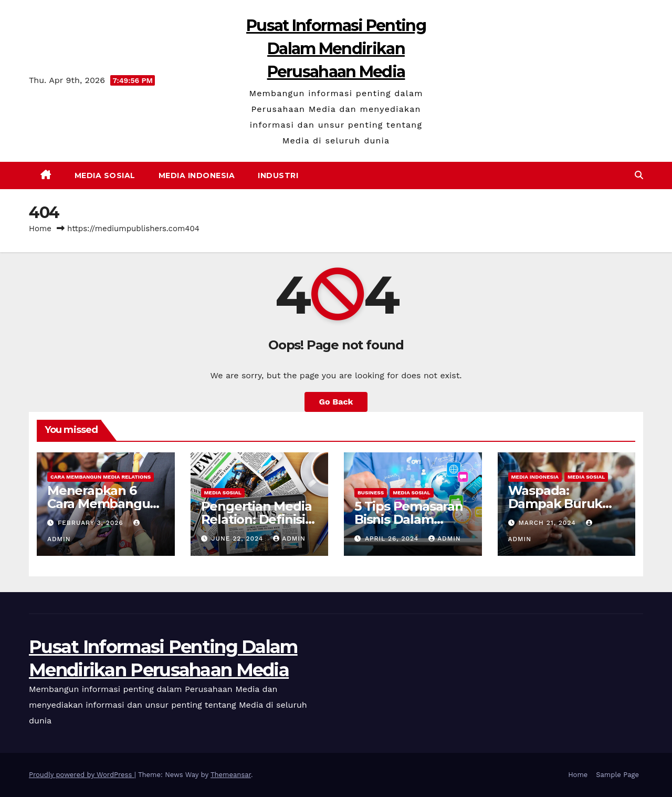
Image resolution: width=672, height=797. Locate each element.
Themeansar (231, 775)
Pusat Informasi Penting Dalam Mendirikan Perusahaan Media (336, 49)
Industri (278, 175)
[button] (639, 175)
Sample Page (617, 775)
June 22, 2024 (238, 539)
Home (40, 229)
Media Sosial (105, 175)
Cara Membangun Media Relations (101, 477)
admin (289, 539)
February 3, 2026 (92, 523)
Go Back (336, 402)
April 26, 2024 (393, 539)
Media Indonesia (197, 175)
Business (371, 493)
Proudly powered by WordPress (82, 775)
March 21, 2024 (548, 523)
